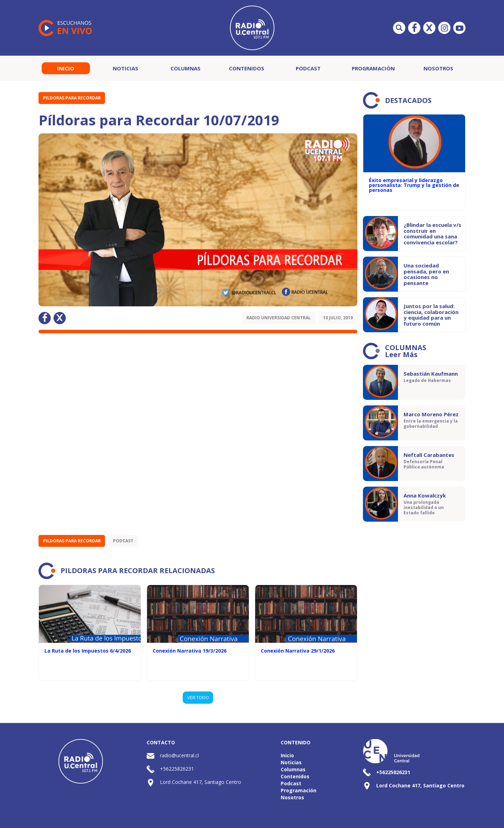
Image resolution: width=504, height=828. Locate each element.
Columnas (185, 68)
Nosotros (438, 68)
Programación (373, 68)
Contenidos (247, 68)
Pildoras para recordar (72, 98)
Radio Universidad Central (279, 318)
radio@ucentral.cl (179, 755)
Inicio (66, 68)
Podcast (308, 68)
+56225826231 (177, 769)
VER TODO (198, 697)
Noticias (125, 68)
